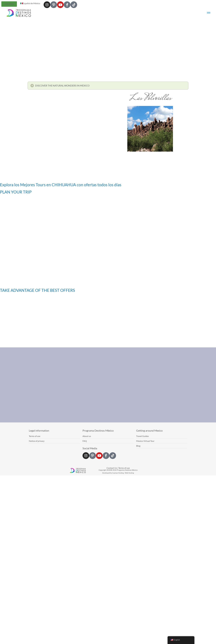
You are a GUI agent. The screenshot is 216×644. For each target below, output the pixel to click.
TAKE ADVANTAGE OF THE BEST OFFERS (37, 290)
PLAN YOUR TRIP (16, 192)
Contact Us (112, 468)
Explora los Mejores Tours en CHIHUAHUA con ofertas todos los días (61, 185)
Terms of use (124, 468)
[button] (108, 86)
